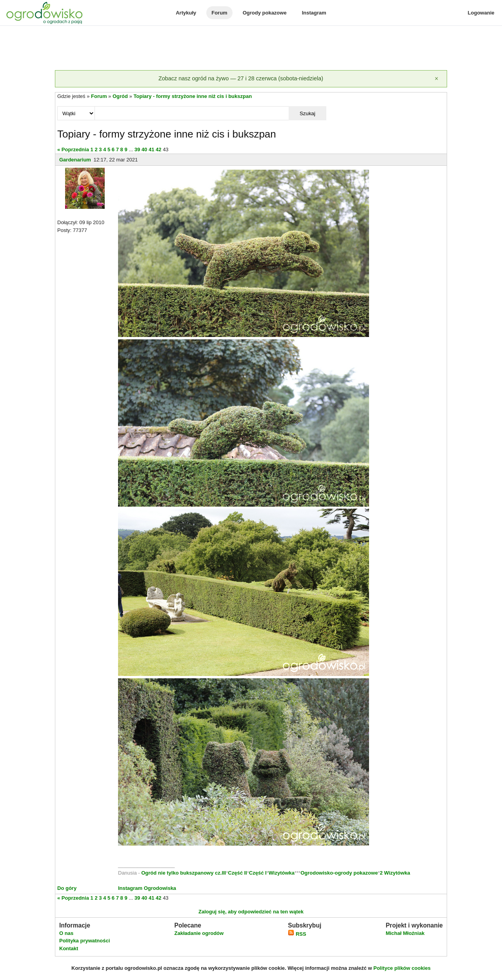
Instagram (314, 13)
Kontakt (69, 948)
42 (158, 149)
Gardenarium (75, 160)
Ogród (120, 96)
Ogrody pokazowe (265, 13)
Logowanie (481, 13)
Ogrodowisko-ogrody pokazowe (339, 873)
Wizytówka (282, 873)
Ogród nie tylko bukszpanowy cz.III (184, 873)
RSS (297, 934)
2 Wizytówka (395, 873)
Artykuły (186, 13)
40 (144, 149)
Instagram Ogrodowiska (147, 888)
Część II (237, 873)
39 (137, 149)
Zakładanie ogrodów (199, 933)
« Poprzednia (73, 149)
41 (151, 149)
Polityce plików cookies (402, 968)
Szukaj (307, 113)
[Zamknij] (437, 79)
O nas (66, 933)
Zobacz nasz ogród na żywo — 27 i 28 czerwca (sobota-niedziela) (241, 78)
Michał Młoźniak (405, 933)
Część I (258, 873)
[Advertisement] (251, 49)
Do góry (67, 888)
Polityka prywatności (85, 941)
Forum (219, 13)
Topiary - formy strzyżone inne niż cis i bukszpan (193, 96)
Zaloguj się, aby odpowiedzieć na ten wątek (251, 912)
